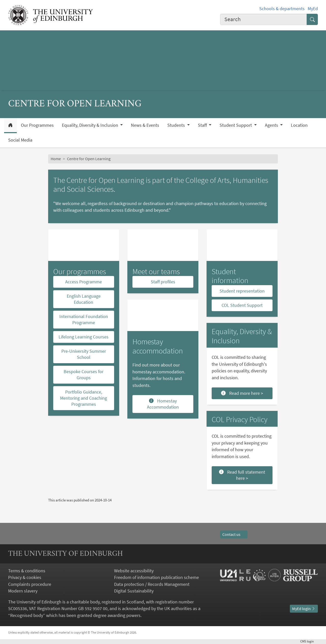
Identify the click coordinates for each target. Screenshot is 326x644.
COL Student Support (242, 305)
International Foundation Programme (84, 319)
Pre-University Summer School (84, 354)
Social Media (20, 140)
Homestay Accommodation (163, 404)
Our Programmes (37, 125)
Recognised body (27, 615)
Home (56, 159)
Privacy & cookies (25, 577)
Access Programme (84, 282)
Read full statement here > (242, 475)
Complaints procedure (30, 584)
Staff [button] (203, 125)
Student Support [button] (236, 125)
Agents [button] (272, 125)
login (309, 641)
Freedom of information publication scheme (157, 577)
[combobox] (263, 19)
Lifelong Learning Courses (84, 337)
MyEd (313, 9)
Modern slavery (23, 591)
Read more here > (242, 393)
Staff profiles (163, 282)
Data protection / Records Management (152, 584)
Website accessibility (134, 571)
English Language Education (84, 299)
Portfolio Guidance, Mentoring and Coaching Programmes (84, 398)
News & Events (145, 125)
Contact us (234, 534)
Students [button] (177, 125)
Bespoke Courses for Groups (84, 375)
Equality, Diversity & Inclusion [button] (91, 125)
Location (299, 125)
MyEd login (304, 609)
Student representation (242, 291)
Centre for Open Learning (89, 159)
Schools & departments (282, 9)
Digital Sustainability (134, 591)
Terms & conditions (27, 571)
